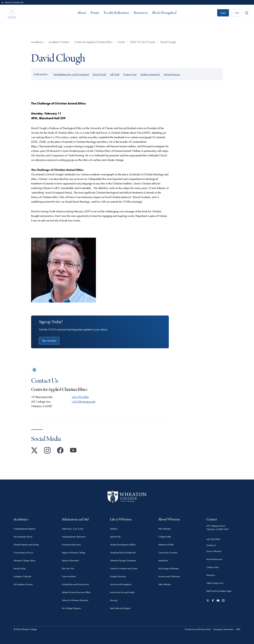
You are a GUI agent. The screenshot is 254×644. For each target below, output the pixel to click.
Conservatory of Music (23, 553)
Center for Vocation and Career (124, 568)
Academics (37, 42)
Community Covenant (168, 553)
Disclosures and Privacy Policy (198, 629)
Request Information (71, 560)
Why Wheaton (165, 529)
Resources (141, 13)
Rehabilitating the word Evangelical (71, 74)
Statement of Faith (166, 545)
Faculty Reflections (117, 13)
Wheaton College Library (25, 560)
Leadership (163, 560)
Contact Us (211, 545)
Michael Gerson (172, 74)
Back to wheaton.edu (12, 2)
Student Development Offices (123, 545)
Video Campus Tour (215, 583)
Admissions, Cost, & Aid (72, 529)
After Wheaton (165, 584)
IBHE (238, 629)
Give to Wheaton (214, 551)
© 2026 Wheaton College (25, 629)
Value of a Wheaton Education (75, 600)
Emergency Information (223, 629)
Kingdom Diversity (118, 576)
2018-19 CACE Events (143, 42)
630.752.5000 (213, 539)
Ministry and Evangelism (121, 584)
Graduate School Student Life (123, 553)
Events (95, 13)
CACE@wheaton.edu (84, 402)
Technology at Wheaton (169, 568)
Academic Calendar (22, 576)
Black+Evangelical (164, 13)
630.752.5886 (80, 397)
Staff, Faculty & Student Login (219, 591)
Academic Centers (59, 42)
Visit (237, 13)
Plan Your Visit (68, 568)
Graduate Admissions (71, 545)
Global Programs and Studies (26, 545)
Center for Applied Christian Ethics (93, 42)
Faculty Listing (20, 568)
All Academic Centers (23, 584)
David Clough (168, 42)
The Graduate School (23, 537)
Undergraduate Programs (25, 529)
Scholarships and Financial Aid (75, 584)
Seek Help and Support (120, 608)
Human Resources (214, 559)
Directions (211, 575)
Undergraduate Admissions (74, 537)
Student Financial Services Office (76, 592)
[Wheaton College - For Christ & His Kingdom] (127, 496)
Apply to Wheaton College (74, 553)
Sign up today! (49, 341)
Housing (114, 600)
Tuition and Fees (69, 576)
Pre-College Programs (71, 608)
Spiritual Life (115, 537)
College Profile (165, 537)
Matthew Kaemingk (150, 74)
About (82, 13)
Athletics (114, 529)
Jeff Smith (115, 74)
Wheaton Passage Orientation (123, 560)
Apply (223, 13)
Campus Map (212, 567)
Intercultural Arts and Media (122, 592)
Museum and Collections (169, 576)
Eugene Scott (130, 74)
